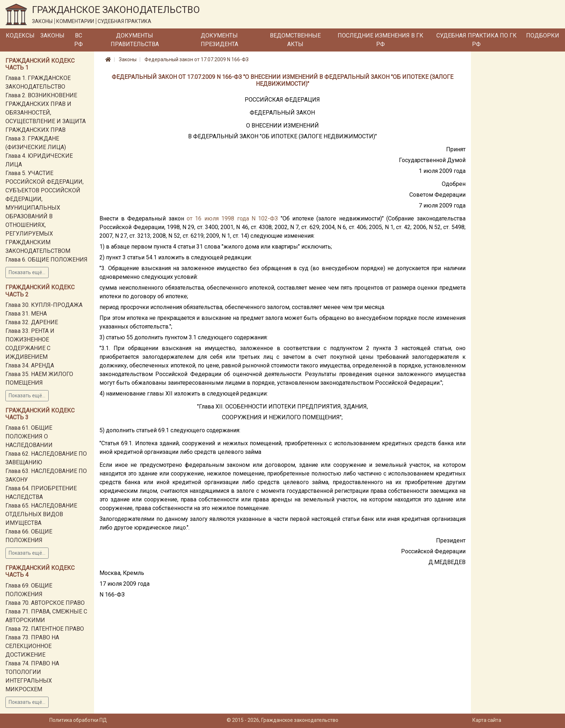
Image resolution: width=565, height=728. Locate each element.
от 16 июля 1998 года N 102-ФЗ (232, 218)
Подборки (543, 35)
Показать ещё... (27, 272)
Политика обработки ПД (78, 720)
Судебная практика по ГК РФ (477, 40)
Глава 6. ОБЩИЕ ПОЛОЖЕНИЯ (46, 260)
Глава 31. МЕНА (26, 314)
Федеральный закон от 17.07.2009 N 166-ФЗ (197, 59)
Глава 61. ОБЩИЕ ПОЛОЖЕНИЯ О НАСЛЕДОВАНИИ (29, 436)
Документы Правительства (135, 40)
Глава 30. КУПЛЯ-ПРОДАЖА (44, 305)
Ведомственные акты (295, 40)
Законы (52, 35)
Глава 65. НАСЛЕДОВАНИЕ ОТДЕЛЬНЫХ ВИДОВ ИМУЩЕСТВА (41, 514)
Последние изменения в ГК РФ (381, 40)
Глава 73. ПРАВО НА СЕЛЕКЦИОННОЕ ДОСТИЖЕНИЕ (32, 646)
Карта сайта (487, 720)
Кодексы (20, 35)
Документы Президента (219, 40)
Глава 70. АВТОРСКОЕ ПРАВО (45, 603)
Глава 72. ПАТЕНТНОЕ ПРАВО (45, 629)
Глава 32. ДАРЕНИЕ (32, 322)
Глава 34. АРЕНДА (30, 365)
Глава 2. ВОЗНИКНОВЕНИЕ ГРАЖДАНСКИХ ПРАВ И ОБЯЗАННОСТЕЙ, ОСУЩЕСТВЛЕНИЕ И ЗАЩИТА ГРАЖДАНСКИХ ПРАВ (46, 113)
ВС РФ (79, 40)
